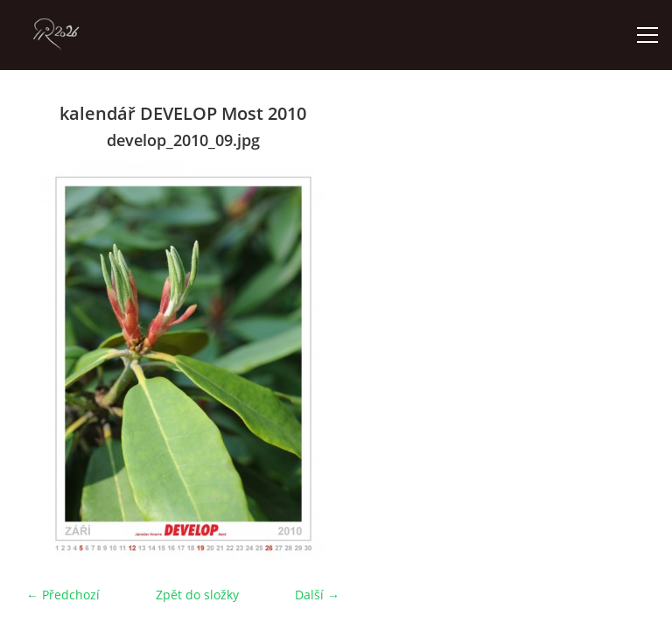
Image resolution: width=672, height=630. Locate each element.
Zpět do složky (197, 595)
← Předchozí (63, 595)
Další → (317, 595)
